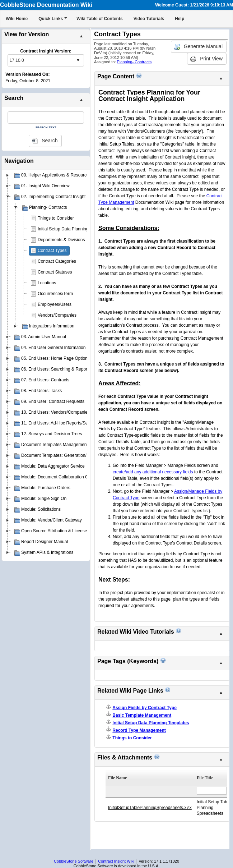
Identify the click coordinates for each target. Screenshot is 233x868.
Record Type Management (139, 730)
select (78, 60)
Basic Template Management (142, 715)
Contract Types (52, 251)
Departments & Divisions (61, 240)
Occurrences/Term (55, 294)
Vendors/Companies (57, 315)
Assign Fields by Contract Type (144, 708)
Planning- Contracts (134, 62)
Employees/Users (55, 304)
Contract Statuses (55, 272)
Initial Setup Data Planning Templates (73, 229)
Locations (47, 283)
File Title (205, 778)
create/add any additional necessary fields (153, 472)
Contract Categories (57, 261)
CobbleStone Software (74, 861)
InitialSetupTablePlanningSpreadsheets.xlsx (150, 808)
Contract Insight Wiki (116, 861)
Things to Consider (56, 218)
